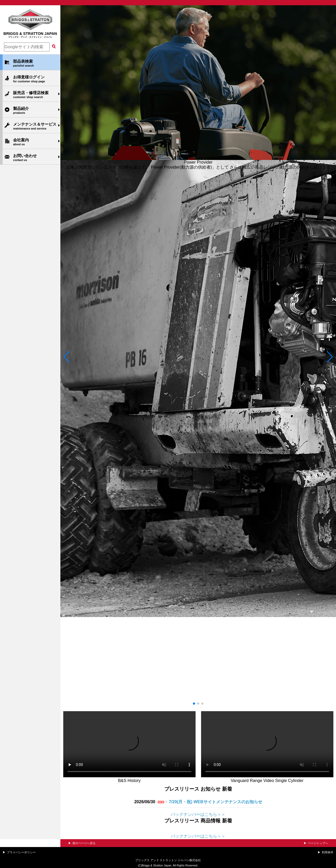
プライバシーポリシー (21, 852)
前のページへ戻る (84, 843)
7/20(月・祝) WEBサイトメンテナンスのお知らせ (216, 802)
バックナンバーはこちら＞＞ (198, 814)
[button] (67, 357)
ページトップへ (318, 843)
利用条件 (328, 852)
